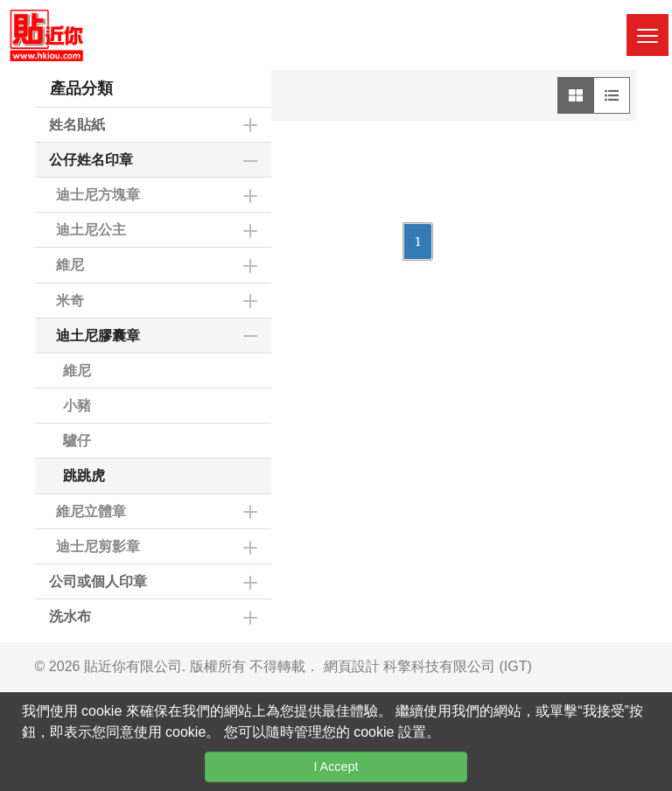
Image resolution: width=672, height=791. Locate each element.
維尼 (70, 265)
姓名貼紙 (77, 125)
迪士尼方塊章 (98, 195)
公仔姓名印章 (91, 160)
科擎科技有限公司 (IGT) (458, 666)
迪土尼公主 (91, 230)
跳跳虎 (84, 476)
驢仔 (77, 441)
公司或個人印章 (98, 581)
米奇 (70, 301)
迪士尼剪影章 (98, 546)
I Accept (336, 766)
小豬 (77, 406)
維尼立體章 (91, 511)
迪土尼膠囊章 (98, 336)
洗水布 (70, 616)
